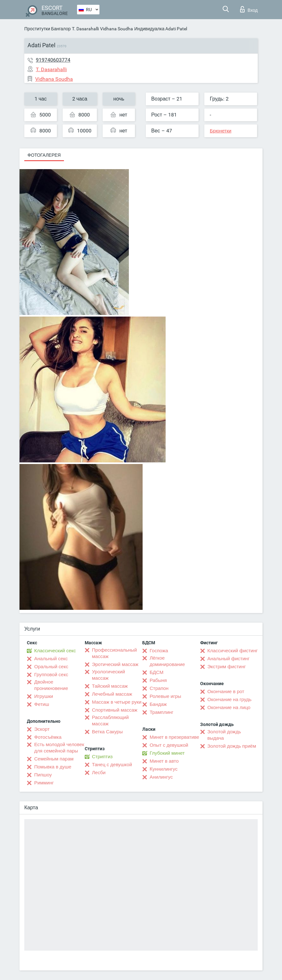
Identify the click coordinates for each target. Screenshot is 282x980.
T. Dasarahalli (85, 29)
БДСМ (157, 672)
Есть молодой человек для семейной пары (59, 748)
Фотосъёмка (48, 737)
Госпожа (159, 651)
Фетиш (42, 704)
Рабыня (158, 680)
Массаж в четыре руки (117, 702)
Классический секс (55, 651)
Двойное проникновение (51, 685)
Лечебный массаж (112, 694)
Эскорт (42, 729)
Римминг (44, 783)
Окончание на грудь (230, 699)
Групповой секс (51, 675)
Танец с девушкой (112, 765)
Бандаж (158, 704)
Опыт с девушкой (169, 745)
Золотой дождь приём (232, 746)
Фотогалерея (44, 155)
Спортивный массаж (115, 710)
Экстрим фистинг (227, 667)
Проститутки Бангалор (47, 29)
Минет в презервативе (174, 737)
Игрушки (44, 696)
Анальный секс (51, 659)
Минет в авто (164, 761)
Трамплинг (161, 712)
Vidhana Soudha (117, 29)
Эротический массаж (115, 664)
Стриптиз (102, 757)
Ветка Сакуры (107, 732)
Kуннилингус (164, 769)
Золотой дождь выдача (224, 735)
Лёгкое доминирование (167, 661)
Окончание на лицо (229, 707)
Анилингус (161, 777)
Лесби (99, 773)
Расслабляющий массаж (110, 721)
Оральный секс (51, 667)
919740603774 (53, 60)
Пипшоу (43, 775)
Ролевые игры (165, 696)
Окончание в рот (226, 692)
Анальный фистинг (229, 659)
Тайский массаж (110, 686)
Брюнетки (220, 131)
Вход (249, 9)
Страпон (159, 688)
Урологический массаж (109, 675)
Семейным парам (54, 759)
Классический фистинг (233, 651)
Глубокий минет (167, 753)
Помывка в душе (53, 767)
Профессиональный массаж (115, 653)
